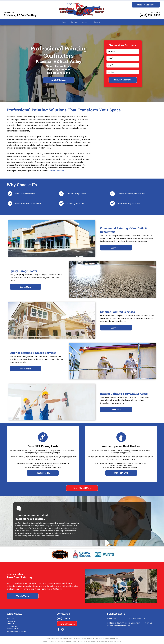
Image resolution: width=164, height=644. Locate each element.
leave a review (63, 533)
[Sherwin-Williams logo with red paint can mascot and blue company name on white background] (82, 554)
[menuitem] (64, 22)
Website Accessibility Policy (111, 638)
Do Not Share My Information (64, 638)
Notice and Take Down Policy (94, 638)
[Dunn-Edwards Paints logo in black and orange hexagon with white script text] (60, 554)
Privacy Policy (49, 638)
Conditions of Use (79, 638)
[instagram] (63, 630)
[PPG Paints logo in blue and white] (104, 554)
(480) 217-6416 (150, 15)
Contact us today (57, 171)
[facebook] (59, 630)
